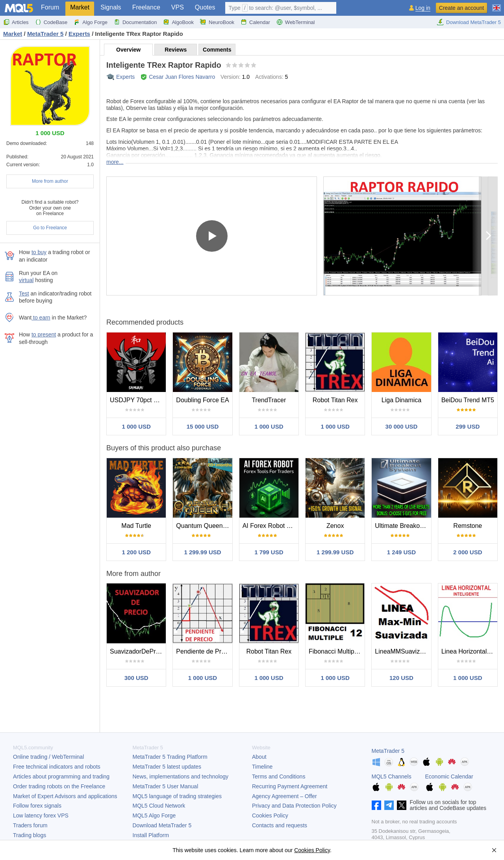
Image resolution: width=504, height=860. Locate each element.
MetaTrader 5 (388, 751)
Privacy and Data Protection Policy (294, 806)
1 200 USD (136, 552)
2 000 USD (468, 552)
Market (80, 7)
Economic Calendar (449, 776)
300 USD (136, 678)
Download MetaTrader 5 (469, 22)
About (259, 757)
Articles (16, 22)
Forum (50, 7)
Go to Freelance (50, 228)
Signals (111, 7)
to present (44, 334)
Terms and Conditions (279, 776)
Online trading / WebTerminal (48, 757)
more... (115, 162)
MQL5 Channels (392, 776)
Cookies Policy (270, 815)
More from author (50, 181)
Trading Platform (170, 757)
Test (24, 293)
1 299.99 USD (202, 552)
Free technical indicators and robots (57, 767)
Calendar (255, 22)
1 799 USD (269, 552)
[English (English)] (497, 5)
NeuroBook (217, 22)
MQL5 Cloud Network (159, 806)
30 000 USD (402, 426)
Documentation (135, 22)
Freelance (146, 7)
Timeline (262, 767)
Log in (423, 8)
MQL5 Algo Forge (154, 815)
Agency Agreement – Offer (284, 796)
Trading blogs (30, 835)
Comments (217, 50)
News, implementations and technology (181, 776)
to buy (39, 252)
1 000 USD (136, 426)
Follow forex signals (37, 806)
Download (162, 825)
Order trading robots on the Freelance (59, 786)
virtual (26, 280)
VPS (178, 7)
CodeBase (51, 22)
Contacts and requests (280, 825)
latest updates (167, 767)
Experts (125, 77)
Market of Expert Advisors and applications (65, 796)
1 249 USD (401, 552)
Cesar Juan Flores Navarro (182, 77)
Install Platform (151, 835)
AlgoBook (178, 22)
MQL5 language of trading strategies (177, 796)
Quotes (205, 7)
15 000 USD (203, 426)
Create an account (461, 8)
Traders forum (30, 825)
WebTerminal (296, 22)
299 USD (468, 426)
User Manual (166, 786)
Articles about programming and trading (61, 776)
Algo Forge (91, 22)
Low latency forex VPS (41, 815)
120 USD (401, 678)
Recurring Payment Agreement (290, 786)
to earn (41, 318)
